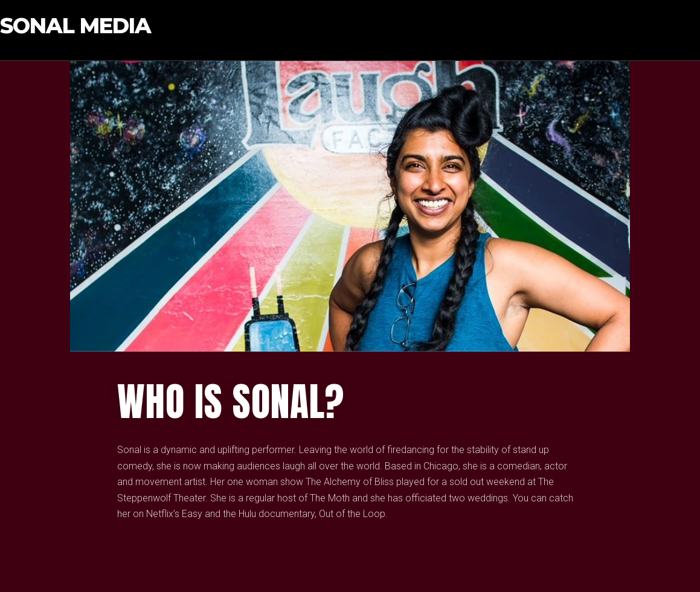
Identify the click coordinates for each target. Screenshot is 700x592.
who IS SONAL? (231, 402)
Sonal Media (75, 26)
